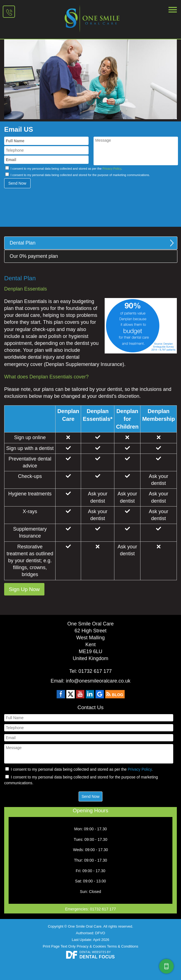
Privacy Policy (112, 169)
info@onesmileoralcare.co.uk (98, 681)
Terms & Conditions (123, 946)
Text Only (68, 946)
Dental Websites (93, 952)
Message (136, 151)
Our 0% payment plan (34, 256)
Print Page (51, 946)
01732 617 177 (10, 12)
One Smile (90, 18)
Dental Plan (23, 243)
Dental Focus (97, 957)
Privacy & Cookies (91, 946)
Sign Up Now (24, 589)
